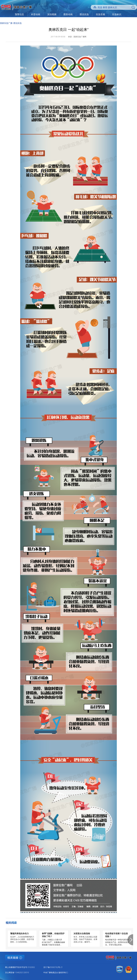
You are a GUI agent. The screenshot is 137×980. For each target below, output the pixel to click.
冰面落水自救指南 (82, 933)
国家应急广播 (6, 23)
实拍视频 (52, 14)
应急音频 (100, 14)
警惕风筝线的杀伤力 (20, 933)
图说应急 (84, 14)
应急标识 (117, 14)
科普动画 (36, 14)
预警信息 (19, 14)
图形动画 (68, 14)
